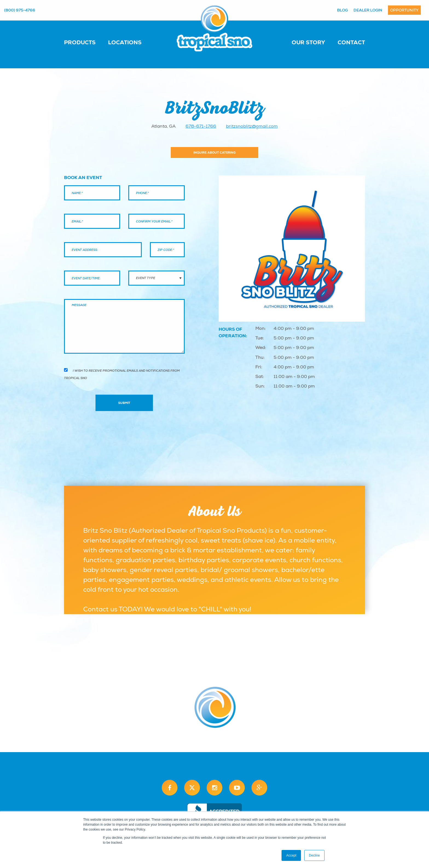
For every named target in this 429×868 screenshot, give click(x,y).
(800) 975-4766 (20, 10)
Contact (351, 42)
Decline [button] (314, 855)
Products (80, 42)
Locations (125, 42)
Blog (342, 10)
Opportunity (404, 10)
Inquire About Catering (215, 153)
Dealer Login (368, 10)
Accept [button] (291, 855)
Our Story (308, 42)
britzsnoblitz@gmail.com (252, 126)
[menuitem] (85, 42)
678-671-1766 (201, 126)
